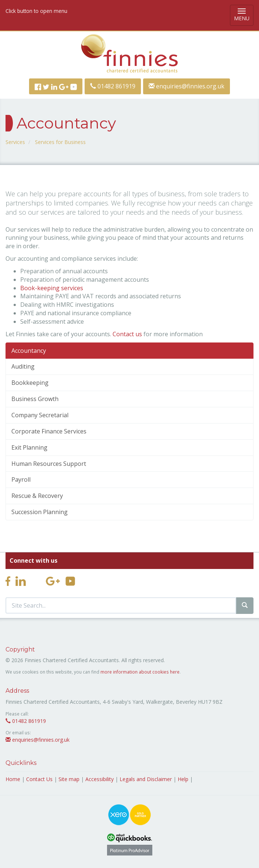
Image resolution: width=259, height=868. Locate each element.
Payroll (21, 479)
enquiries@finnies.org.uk (187, 86)
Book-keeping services (52, 288)
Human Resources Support (49, 464)
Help (183, 779)
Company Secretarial (40, 415)
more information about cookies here (140, 672)
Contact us (127, 334)
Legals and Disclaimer (146, 779)
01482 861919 (113, 86)
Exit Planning (29, 447)
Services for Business (60, 142)
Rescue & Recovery (37, 496)
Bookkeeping (30, 383)
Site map (69, 779)
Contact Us (39, 779)
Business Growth (35, 399)
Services (15, 142)
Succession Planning (40, 512)
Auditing (23, 366)
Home (13, 779)
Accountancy (29, 351)
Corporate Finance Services (49, 431)
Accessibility (100, 779)
